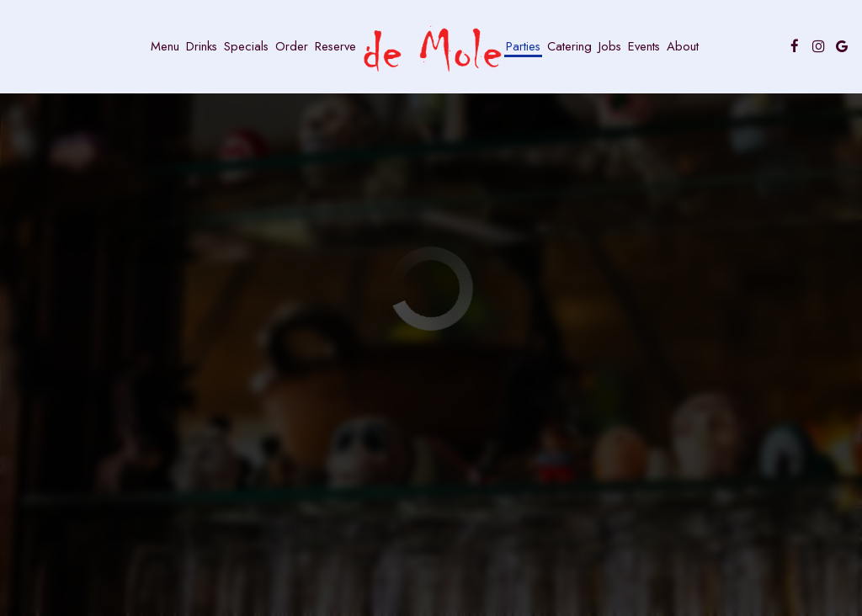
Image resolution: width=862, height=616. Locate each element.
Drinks (202, 46)
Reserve (335, 46)
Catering (569, 46)
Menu (165, 46)
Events (644, 46)
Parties (523, 46)
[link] (431, 50)
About (683, 46)
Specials (246, 46)
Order (292, 46)
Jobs (610, 46)
